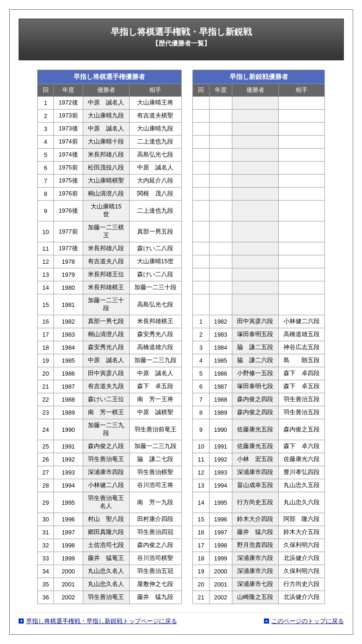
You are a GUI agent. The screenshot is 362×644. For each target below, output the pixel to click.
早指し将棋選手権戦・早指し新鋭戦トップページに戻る (102, 621)
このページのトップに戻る (308, 621)
